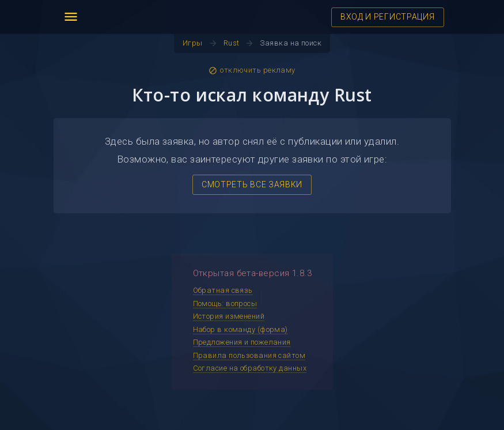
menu (71, 17)
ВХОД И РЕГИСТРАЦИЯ (388, 17)
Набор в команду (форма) (240, 329)
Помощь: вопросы (225, 303)
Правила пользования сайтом (249, 355)
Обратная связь (223, 290)
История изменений (229, 316)
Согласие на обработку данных (250, 368)
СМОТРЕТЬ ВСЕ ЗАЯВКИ (252, 184)
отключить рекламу (252, 70)
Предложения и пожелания (242, 342)
